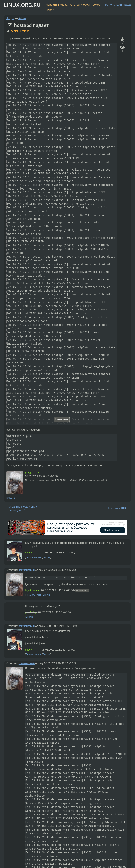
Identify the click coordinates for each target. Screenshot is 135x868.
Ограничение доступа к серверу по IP (23, 508)
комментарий (27, 570)
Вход (128, 5)
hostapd (25, 31)
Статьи (75, 5)
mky (27, 553)
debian (15, 31)
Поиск (50, 10)
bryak (28, 473)
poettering (31, 612)
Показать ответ (33, 557)
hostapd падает (31, 25)
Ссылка (11, 498)
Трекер (96, 5)
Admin (22, 18)
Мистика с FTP (117, 508)
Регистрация (114, 5)
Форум (85, 5)
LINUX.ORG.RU (22, 5)
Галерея (64, 5)
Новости (51, 5)
